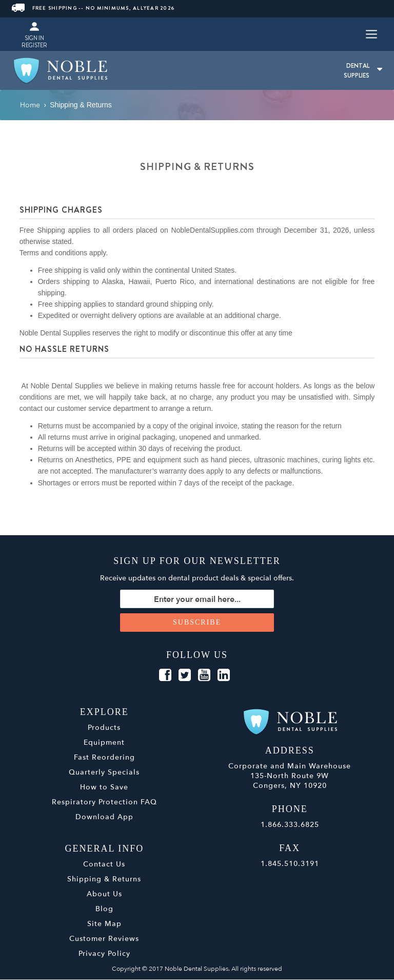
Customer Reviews (104, 939)
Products (104, 728)
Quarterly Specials (104, 773)
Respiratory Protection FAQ (104, 803)
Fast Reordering (104, 758)
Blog (104, 909)
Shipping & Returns (104, 880)
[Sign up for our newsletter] (197, 599)
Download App (104, 817)
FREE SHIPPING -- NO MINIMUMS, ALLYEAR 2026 (93, 8)
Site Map (104, 924)
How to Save (104, 788)
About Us (104, 894)
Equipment (104, 743)
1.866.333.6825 (290, 825)
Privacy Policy (104, 954)
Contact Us (104, 865)
